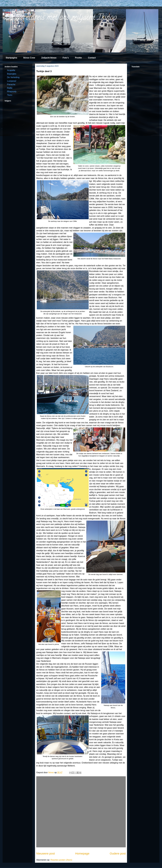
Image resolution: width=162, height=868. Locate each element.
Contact (92, 58)
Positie (78, 58)
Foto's (66, 58)
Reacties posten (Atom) (61, 860)
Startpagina (11, 58)
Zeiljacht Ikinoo (49, 58)
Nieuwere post (46, 854)
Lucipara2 (12, 81)
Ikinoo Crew (29, 58)
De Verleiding (13, 77)
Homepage (82, 854)
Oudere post (118, 854)
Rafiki (10, 88)
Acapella (11, 70)
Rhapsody (12, 92)
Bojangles (12, 74)
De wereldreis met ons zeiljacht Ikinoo (60, 18)
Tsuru (10, 95)
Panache (11, 84)
